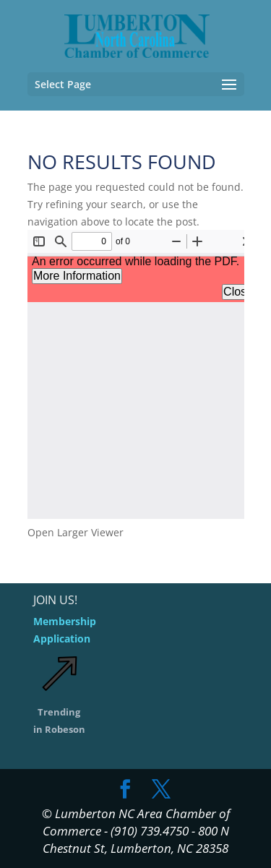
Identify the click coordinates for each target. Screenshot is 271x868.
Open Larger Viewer (76, 532)
